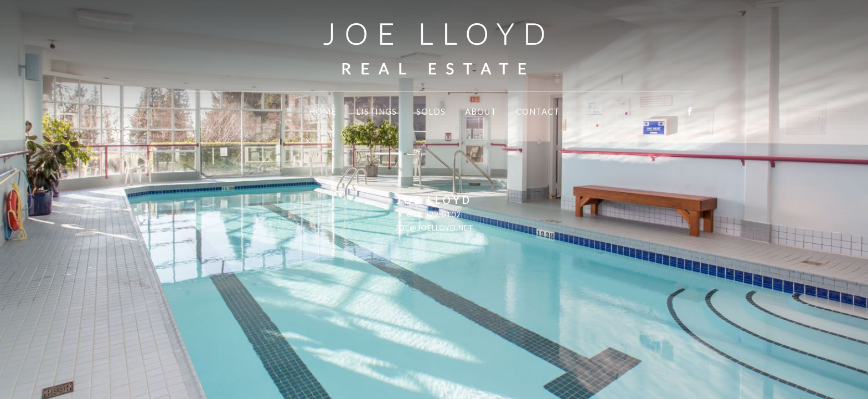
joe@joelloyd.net (434, 228)
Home (323, 111)
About (481, 111)
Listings (376, 111)
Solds (431, 111)
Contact (538, 111)
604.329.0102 (434, 214)
